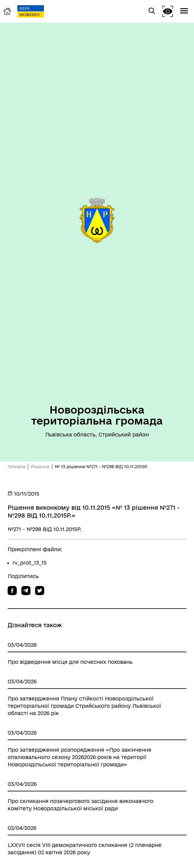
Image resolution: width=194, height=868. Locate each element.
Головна (16, 467)
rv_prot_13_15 (30, 563)
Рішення (40, 467)
